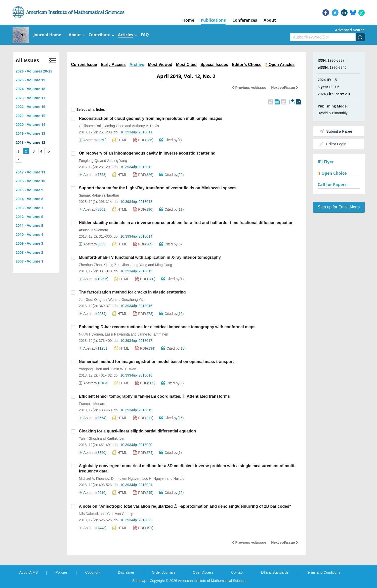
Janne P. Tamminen (153, 334)
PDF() (143, 140)
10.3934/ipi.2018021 (136, 485)
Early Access (113, 65)
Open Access (203, 572)
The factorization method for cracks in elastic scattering (132, 292)
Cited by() (171, 140)
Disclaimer (126, 572)
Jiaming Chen (113, 126)
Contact (237, 572)
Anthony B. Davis (145, 126)
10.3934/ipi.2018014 (136, 236)
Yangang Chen (91, 369)
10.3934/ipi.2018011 (136, 132)
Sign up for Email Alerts (339, 207)
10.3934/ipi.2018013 (136, 202)
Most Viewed (160, 65)
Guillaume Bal (90, 126)
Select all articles (88, 110)
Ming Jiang (164, 265)
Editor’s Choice (247, 65)
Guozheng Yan (133, 300)
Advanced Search (350, 30)
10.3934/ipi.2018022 (136, 520)
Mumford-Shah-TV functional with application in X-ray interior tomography (150, 257)
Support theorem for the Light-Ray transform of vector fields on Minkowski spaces (158, 188)
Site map (139, 581)
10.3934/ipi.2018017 (136, 341)
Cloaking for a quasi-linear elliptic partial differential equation (138, 431)
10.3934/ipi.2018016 (136, 306)
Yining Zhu (112, 265)
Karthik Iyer (116, 438)
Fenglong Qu (89, 161)
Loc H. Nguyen (154, 479)
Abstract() (93, 140)
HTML (120, 140)
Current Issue (84, 65)
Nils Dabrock (89, 514)
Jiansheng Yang (135, 265)
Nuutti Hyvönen (91, 334)
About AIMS (29, 572)
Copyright (93, 572)
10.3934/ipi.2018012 (136, 167)
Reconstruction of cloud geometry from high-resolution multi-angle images (151, 118)
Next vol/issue (285, 88)
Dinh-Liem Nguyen (126, 479)
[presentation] (177, 506)
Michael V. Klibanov (94, 479)
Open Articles (280, 65)
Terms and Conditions (323, 572)
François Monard (92, 404)
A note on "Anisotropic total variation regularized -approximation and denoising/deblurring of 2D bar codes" (185, 506)
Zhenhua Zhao (90, 265)
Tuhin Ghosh (89, 438)
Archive (137, 65)
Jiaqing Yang (117, 161)
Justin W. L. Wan (123, 369)
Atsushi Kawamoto (94, 230)
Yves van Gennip (120, 514)
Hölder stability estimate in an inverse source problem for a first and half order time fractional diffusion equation (186, 223)
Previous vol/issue (249, 88)
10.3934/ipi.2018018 (136, 375)
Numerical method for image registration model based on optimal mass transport (156, 362)
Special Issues (214, 65)
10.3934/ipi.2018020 (136, 445)
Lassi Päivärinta (117, 334)
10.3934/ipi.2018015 (136, 271)
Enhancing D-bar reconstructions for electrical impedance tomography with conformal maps (167, 327)
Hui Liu (179, 479)
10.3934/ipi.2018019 (136, 410)
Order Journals (164, 572)
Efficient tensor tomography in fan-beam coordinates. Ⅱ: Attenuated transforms (154, 396)
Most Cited (186, 65)
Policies (61, 572)
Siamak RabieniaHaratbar (99, 195)
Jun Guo (86, 300)
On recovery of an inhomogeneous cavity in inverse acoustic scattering (147, 153)
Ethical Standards (275, 572)
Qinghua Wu (104, 300)
